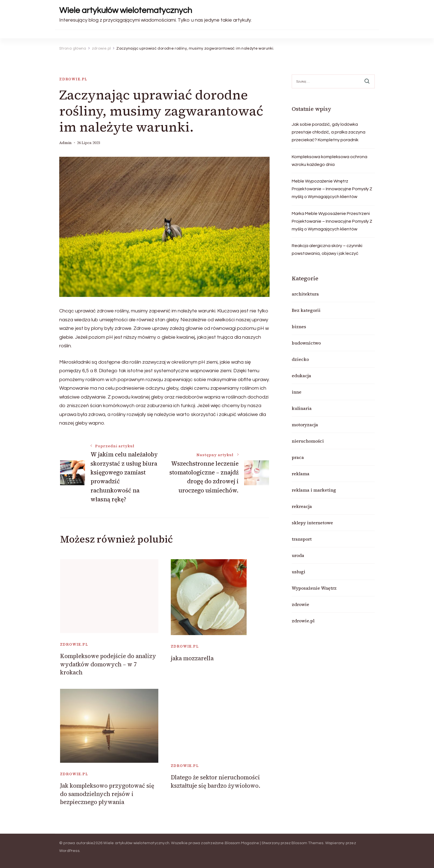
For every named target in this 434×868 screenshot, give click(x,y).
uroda (298, 555)
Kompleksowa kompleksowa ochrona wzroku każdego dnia (330, 161)
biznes (299, 327)
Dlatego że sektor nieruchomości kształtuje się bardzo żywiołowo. (216, 781)
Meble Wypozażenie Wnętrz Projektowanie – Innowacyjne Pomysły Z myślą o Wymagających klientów (332, 189)
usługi (299, 572)
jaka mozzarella (192, 658)
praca (298, 457)
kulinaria (302, 408)
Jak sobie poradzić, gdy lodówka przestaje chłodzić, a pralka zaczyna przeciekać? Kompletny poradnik (329, 132)
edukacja (301, 376)
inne (297, 392)
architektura (305, 294)
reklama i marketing (314, 490)
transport (302, 539)
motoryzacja (305, 425)
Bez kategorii (306, 310)
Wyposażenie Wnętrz (314, 588)
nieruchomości (308, 441)
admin (65, 143)
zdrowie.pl (73, 79)
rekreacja (302, 506)
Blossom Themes (308, 843)
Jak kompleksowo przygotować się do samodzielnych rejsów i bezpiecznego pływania (107, 794)
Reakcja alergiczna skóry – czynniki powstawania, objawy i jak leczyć (327, 250)
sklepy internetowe (312, 523)
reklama (301, 474)
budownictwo (306, 343)
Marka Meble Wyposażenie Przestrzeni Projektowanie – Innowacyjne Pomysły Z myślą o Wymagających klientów (332, 221)
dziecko (300, 359)
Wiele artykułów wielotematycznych (126, 10)
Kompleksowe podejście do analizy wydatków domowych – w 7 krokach (108, 664)
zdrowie (300, 604)
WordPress (69, 851)
